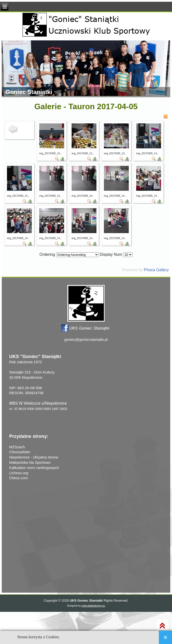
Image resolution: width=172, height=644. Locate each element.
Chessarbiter (20, 452)
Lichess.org (19, 473)
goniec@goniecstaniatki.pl (86, 339)
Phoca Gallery (156, 270)
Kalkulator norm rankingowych (34, 468)
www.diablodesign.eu (93, 606)
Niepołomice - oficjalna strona (34, 457)
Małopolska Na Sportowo (30, 462)
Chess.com (19, 478)
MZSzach (17, 447)
